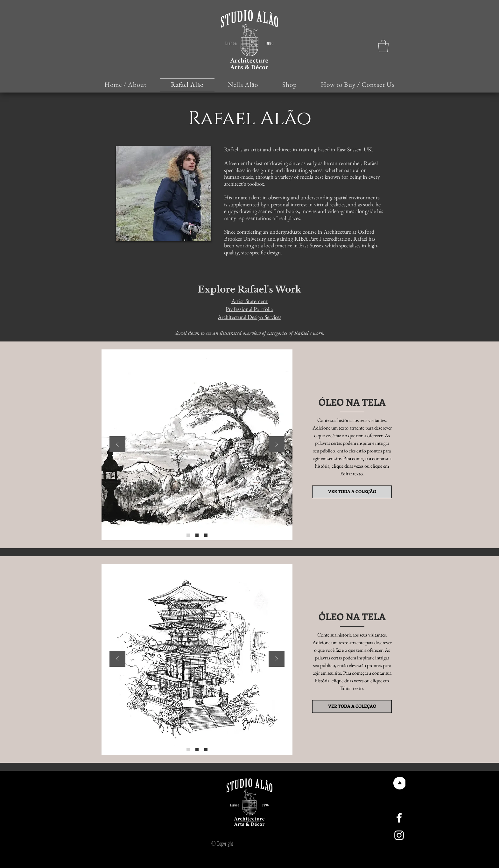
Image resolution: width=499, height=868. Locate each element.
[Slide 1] (188, 535)
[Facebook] (399, 818)
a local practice (276, 245)
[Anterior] (117, 445)
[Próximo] (277, 445)
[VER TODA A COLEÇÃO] (352, 492)
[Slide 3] (206, 535)
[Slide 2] (197, 535)
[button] (383, 46)
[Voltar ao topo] (399, 783)
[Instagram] (399, 835)
